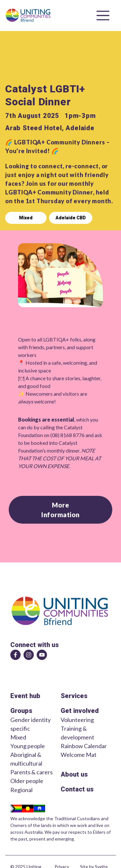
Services (74, 696)
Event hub (25, 696)
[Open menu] (103, 16)
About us (74, 774)
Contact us (77, 789)
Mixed (26, 218)
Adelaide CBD (71, 218)
